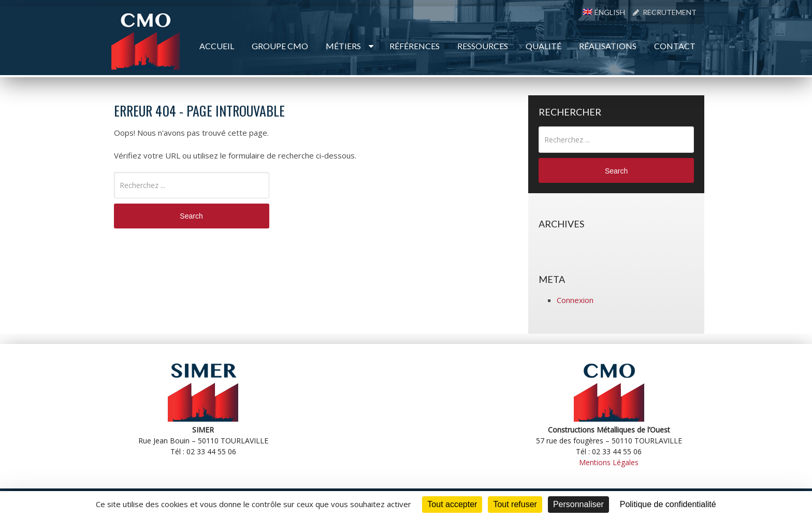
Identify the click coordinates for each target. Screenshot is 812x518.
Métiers (343, 46)
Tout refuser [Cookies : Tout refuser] (515, 504)
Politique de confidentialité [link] (668, 504)
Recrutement (665, 12)
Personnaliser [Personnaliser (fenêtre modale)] (578, 504)
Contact (675, 46)
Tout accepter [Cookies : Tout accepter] (452, 504)
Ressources (483, 46)
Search (191, 216)
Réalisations (608, 46)
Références (415, 46)
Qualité (543, 46)
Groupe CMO (280, 46)
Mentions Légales (609, 462)
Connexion (575, 300)
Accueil (217, 46)
